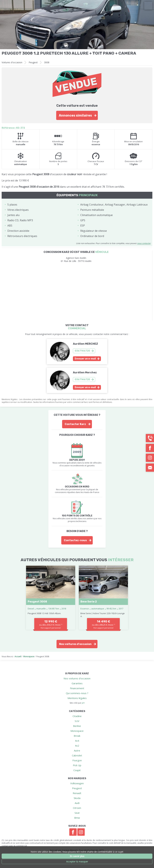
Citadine (77, 716)
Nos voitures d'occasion (75, 644)
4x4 (77, 741)
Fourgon (77, 760)
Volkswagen (77, 783)
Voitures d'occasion (12, 62)
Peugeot (33, 62)
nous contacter (144, 243)
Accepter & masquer (77, 862)
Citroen (77, 808)
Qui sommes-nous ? (77, 693)
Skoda (77, 798)
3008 (47, 62)
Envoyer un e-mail (85, 359)
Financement (77, 688)
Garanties (77, 683)
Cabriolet (77, 755)
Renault (77, 793)
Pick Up (77, 765)
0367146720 (82, 351)
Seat (77, 813)
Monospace (77, 731)
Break (77, 736)
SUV (77, 721)
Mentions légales (77, 698)
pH (83, 703)
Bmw (77, 818)
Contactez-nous (75, 540)
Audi (77, 803)
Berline (77, 726)
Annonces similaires (75, 115)
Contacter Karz (75, 424)
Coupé (77, 770)
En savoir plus (77, 856)
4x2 (77, 746)
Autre (77, 750)
